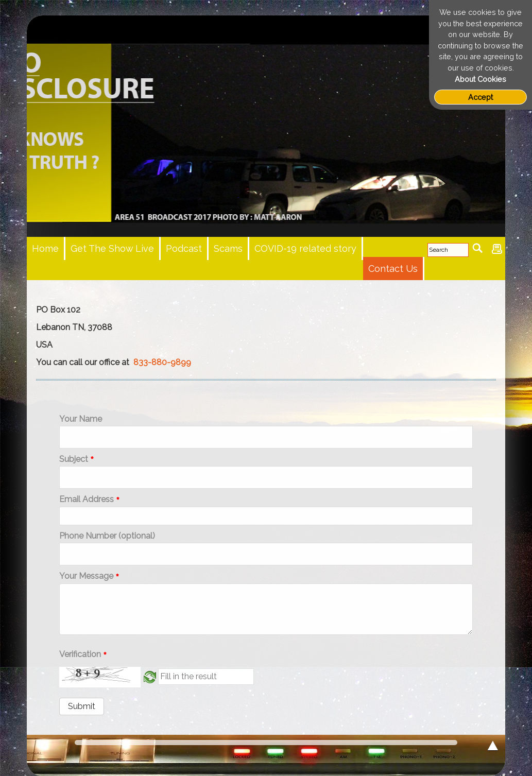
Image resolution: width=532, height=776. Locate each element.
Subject (76, 460)
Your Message (89, 576)
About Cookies (480, 79)
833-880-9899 (162, 362)
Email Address (89, 500)
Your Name (81, 419)
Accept (480, 97)
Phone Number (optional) (107, 536)
